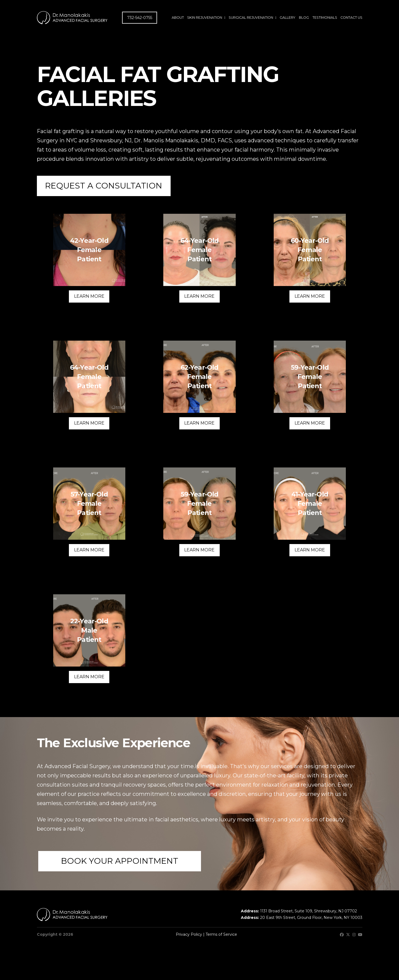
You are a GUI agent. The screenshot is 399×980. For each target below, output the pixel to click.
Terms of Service (221, 934)
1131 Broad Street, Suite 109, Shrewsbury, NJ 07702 (309, 911)
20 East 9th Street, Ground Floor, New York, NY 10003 (311, 918)
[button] (104, 186)
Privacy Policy (189, 934)
